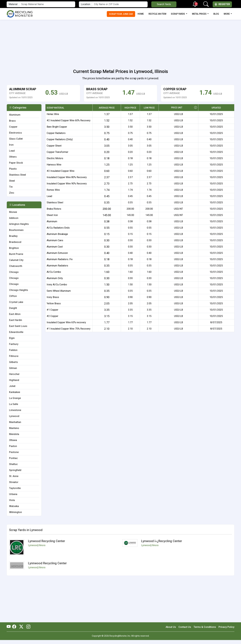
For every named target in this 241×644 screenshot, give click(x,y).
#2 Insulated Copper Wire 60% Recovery (69, 120)
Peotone (14, 452)
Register (222, 4)
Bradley (13, 236)
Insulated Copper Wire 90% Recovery (67, 184)
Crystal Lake (16, 302)
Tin (11, 187)
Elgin (12, 338)
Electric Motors (55, 158)
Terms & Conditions (205, 627)
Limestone (15, 410)
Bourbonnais (16, 230)
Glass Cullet (16, 139)
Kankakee (15, 392)
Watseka (14, 506)
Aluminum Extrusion (57, 253)
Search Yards (164, 4)
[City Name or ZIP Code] (120, 4)
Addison (14, 218)
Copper (13, 127)
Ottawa (13, 440)
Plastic (13, 169)
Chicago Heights (19, 290)
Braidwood (15, 242)
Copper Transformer (57, 152)
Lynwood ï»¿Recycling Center (162, 541)
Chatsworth (16, 266)
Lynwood (14, 416)
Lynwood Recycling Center (47, 541)
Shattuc (13, 464)
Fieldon (13, 350)
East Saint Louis (18, 326)
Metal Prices (199, 14)
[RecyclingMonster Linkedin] (28, 627)
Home (141, 14)
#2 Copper (52, 316)
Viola (12, 500)
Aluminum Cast (55, 247)
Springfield (15, 470)
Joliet (12, 386)
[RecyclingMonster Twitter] (21, 627)
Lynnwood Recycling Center (47, 563)
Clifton (13, 296)
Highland (14, 380)
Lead (49, 196)
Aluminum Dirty (55, 278)
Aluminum (52, 221)
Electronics (15, 133)
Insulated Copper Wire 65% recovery (66, 322)
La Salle (14, 404)
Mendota (14, 434)
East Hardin (16, 320)
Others (13, 157)
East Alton (15, 314)
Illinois (42, 545)
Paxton (13, 446)
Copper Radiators (56, 133)
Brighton (14, 248)
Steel (12, 181)
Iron (11, 145)
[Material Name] (47, 4)
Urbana (13, 494)
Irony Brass (53, 297)
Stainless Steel (55, 202)
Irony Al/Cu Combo (57, 285)
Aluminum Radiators (57, 266)
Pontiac (13, 458)
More (227, 14)
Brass (12, 121)
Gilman (13, 368)
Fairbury (14, 344)
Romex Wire (53, 190)
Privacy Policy (226, 627)
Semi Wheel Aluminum (59, 291)
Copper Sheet (54, 146)
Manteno (14, 428)
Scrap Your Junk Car (121, 14)
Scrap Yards (178, 14)
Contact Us (185, 627)
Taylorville (15, 488)
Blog (216, 14)
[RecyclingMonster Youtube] (9, 627)
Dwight (13, 308)
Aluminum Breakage (57, 234)
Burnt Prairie (16, 254)
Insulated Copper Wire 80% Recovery (67, 177)
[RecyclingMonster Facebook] (15, 627)
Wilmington (15, 512)
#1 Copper (52, 310)
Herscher (14, 374)
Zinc (12, 193)
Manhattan (15, 422)
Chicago (14, 272)
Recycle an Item (157, 14)
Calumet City (16, 260)
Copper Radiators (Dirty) (60, 139)
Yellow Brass (54, 303)
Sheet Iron (52, 215)
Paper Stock (16, 163)
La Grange (15, 398)
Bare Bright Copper (57, 127)
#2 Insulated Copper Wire (61, 171)
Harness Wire (54, 165)
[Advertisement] (120, 42)
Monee (13, 212)
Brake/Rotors (54, 209)
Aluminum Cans (55, 240)
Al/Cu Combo (54, 272)
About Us (171, 627)
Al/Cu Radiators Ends (58, 228)
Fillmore (14, 356)
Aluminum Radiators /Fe (60, 259)
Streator (14, 482)
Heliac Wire (53, 114)
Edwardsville (16, 332)
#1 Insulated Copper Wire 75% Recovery (69, 329)
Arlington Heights (19, 224)
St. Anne (14, 476)
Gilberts (13, 362)
